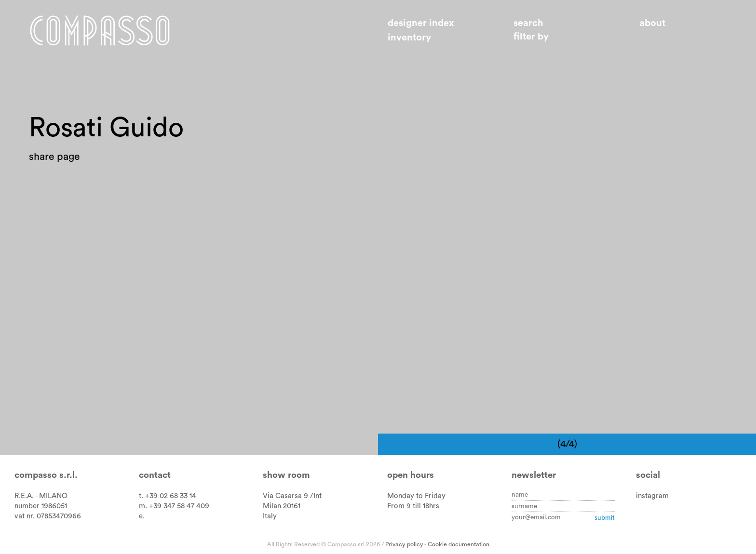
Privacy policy (404, 544)
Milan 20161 (282, 506)
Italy (270, 516)
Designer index (421, 23)
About (652, 23)
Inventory (409, 38)
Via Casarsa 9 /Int (292, 496)
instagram (652, 496)
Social (648, 475)
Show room (286, 475)
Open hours (411, 475)
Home (100, 30)
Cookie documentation (459, 544)
